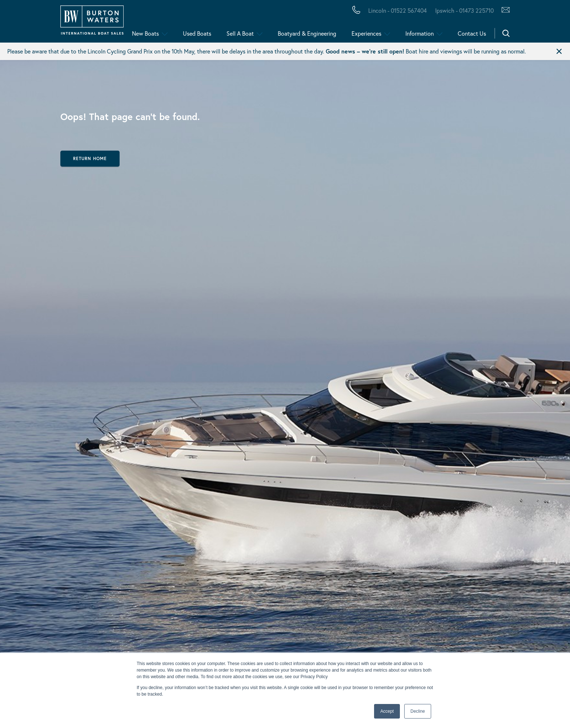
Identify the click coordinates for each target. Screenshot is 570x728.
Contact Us (472, 33)
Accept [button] (387, 711)
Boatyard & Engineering (307, 33)
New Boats (145, 33)
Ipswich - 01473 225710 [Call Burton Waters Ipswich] (464, 10)
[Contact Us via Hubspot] (504, 11)
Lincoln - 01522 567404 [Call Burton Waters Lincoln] (398, 10)
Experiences (366, 33)
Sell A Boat (240, 33)
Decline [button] (418, 711)
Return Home (90, 158)
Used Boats (197, 33)
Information (420, 33)
